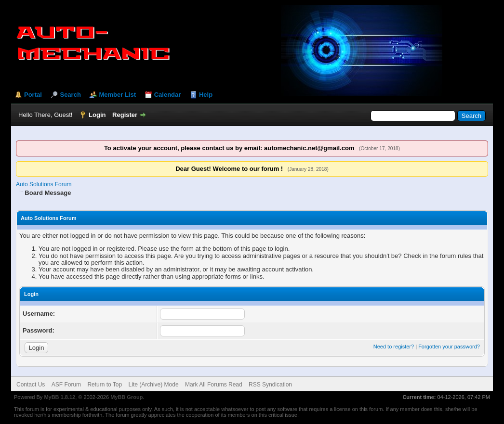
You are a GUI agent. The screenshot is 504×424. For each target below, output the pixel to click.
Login (97, 115)
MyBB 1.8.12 (60, 397)
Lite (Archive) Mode (154, 385)
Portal (33, 95)
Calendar (168, 95)
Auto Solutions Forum (44, 184)
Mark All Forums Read (214, 385)
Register (125, 115)
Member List (117, 95)
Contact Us (31, 385)
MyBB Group (126, 397)
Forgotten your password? (449, 347)
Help (206, 95)
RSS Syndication (270, 385)
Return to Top (105, 385)
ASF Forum (66, 385)
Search (70, 95)
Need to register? (394, 347)
